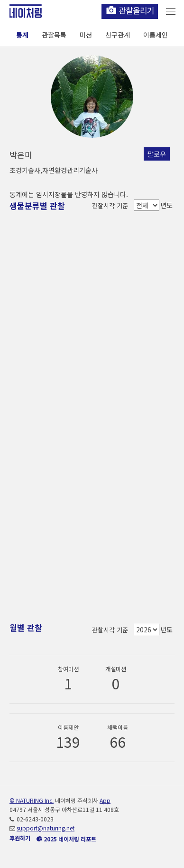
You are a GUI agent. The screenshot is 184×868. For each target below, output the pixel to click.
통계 (22, 35)
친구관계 (118, 35)
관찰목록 (54, 35)
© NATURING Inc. (32, 800)
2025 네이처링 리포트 (66, 839)
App (105, 800)
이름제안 (156, 35)
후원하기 (20, 838)
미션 (86, 35)
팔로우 (157, 154)
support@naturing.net (46, 828)
